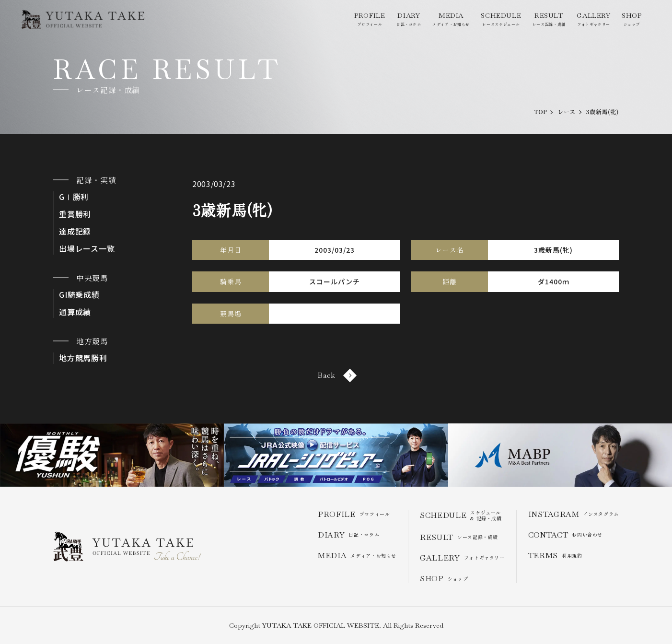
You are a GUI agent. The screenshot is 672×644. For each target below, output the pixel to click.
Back (336, 375)
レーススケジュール (501, 19)
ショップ (632, 19)
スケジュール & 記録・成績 (461, 515)
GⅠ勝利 (74, 197)
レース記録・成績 (549, 19)
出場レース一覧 (87, 249)
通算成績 (75, 312)
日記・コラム (409, 19)
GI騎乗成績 (79, 295)
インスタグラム (574, 514)
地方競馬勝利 (83, 358)
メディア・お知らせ (451, 19)
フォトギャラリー (593, 19)
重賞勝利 (75, 214)
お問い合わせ (565, 535)
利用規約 (555, 556)
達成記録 (75, 231)
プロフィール (370, 19)
